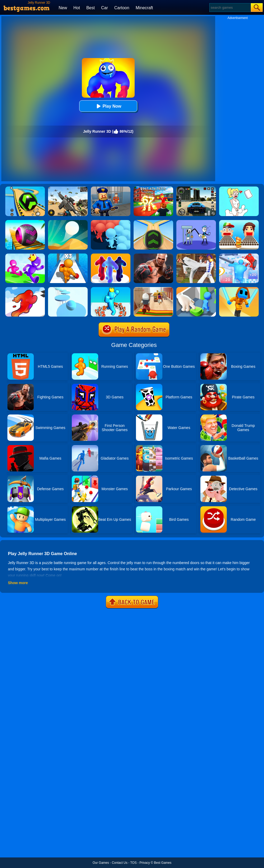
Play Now (108, 106)
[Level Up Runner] (68, 255)
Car (105, 8)
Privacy (145, 863)
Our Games (101, 863)
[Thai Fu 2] (196, 255)
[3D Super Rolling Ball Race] (25, 222)
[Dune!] (68, 222)
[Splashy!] (68, 289)
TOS (133, 863)
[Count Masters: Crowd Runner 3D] (111, 222)
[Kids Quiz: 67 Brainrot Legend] (153, 188)
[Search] (230, 8)
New (63, 8)
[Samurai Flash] (239, 289)
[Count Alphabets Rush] (111, 289)
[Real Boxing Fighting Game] (153, 255)
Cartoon (122, 8)
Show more (18, 583)
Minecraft (144, 8)
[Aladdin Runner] (153, 289)
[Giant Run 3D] (239, 255)
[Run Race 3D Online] (25, 255)
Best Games (163, 863)
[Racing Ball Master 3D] (25, 188)
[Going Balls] (153, 222)
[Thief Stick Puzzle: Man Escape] (196, 222)
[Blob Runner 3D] (25, 289)
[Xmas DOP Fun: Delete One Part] (239, 188)
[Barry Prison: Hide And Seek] (111, 188)
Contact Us (119, 863)
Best (91, 8)
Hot (77, 8)
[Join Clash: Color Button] (196, 289)
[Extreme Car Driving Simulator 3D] (196, 188)
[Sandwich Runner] (239, 222)
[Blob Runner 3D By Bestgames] (111, 255)
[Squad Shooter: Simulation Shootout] (68, 188)
